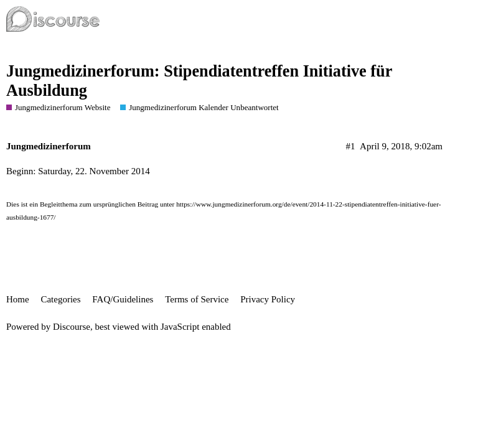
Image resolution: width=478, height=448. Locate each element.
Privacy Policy (268, 299)
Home (18, 299)
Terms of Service (197, 299)
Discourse (72, 327)
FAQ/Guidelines (123, 299)
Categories (60, 299)
